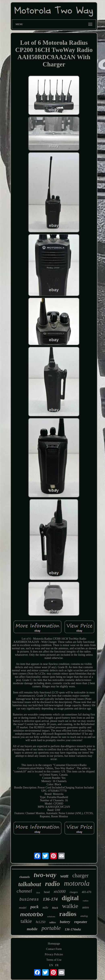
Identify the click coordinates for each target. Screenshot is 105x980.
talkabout (30, 884)
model (23, 908)
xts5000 (60, 891)
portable (51, 928)
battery (65, 922)
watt (64, 876)
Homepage (54, 944)
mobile (32, 929)
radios (68, 914)
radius (85, 901)
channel (24, 891)
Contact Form (54, 949)
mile (46, 907)
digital (70, 898)
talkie (26, 921)
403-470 (87, 892)
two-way (45, 875)
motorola (77, 883)
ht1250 (41, 922)
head (47, 892)
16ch (38, 893)
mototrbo (32, 914)
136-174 (50, 899)
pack (35, 907)
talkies (53, 922)
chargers (74, 892)
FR (57, 965)
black (55, 908)
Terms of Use (54, 960)
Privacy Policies (54, 954)
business (29, 899)
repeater (81, 922)
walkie (70, 906)
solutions (51, 916)
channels (24, 877)
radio (53, 884)
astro (86, 907)
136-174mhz (73, 929)
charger (80, 876)
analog (84, 916)
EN (51, 965)
